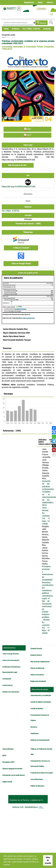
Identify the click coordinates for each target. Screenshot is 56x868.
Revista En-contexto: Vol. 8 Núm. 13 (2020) (46, 517)
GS (12, 301)
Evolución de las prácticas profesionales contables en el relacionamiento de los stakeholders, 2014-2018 (49, 495)
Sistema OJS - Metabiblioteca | (28, 807)
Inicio (6, 29)
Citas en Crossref (21, 248)
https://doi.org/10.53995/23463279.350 (19, 187)
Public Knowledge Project (29, 318)
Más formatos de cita (18, 165)
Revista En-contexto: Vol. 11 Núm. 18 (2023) (46, 626)
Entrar (40, 3)
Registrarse (29, 3)
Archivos (16, 29)
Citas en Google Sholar (21, 264)
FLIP (27, 135)
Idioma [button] (50, 3)
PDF (27, 129)
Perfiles (20, 307)
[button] (53, 69)
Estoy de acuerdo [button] (48, 860)
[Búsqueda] (18, 23)
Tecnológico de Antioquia (20, 309)
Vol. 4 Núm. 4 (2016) (31, 29)
